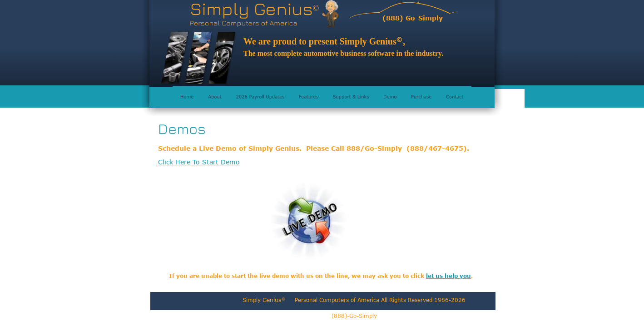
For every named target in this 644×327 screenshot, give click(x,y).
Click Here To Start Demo (199, 162)
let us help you (448, 276)
